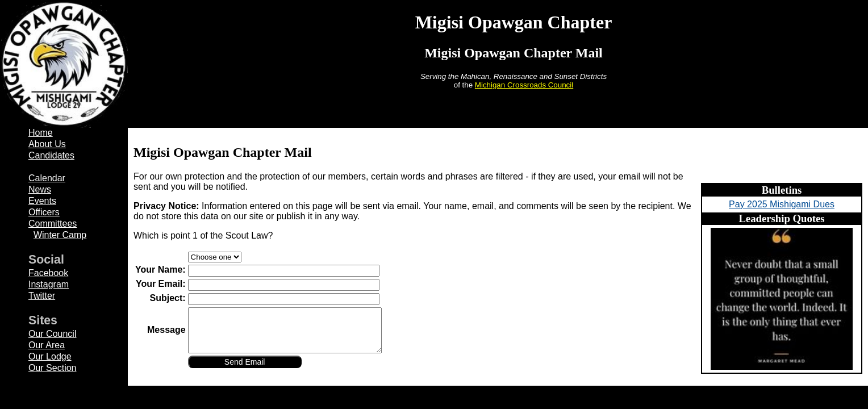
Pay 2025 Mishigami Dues (782, 204)
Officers (44, 212)
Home (41, 133)
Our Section (52, 368)
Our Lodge (50, 356)
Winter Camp (60, 235)
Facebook (48, 273)
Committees (53, 224)
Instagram (49, 284)
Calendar (47, 178)
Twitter (42, 296)
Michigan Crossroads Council (524, 85)
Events (42, 201)
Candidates (51, 155)
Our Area (47, 345)
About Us (47, 144)
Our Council (52, 334)
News (40, 189)
